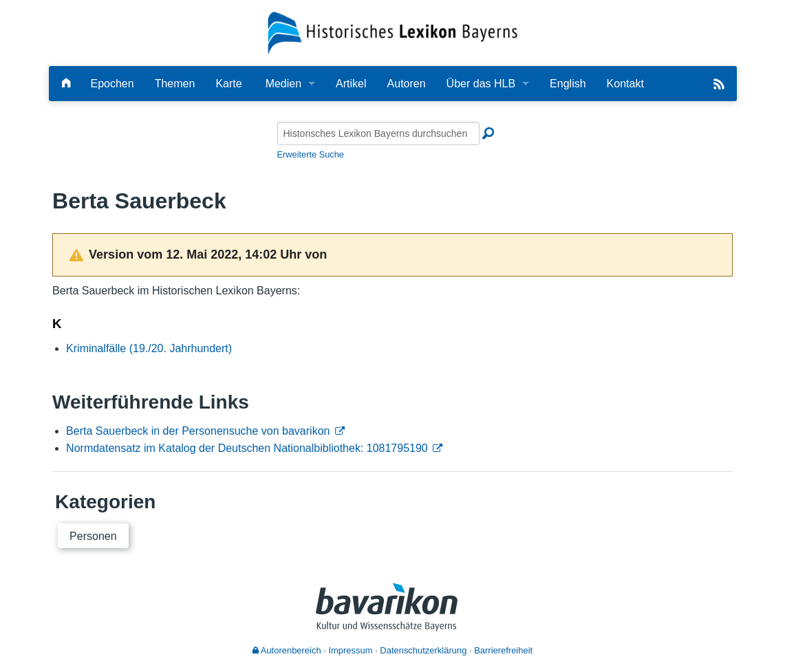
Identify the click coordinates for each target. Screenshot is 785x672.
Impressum (350, 650)
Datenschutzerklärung (423, 650)
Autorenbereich (287, 650)
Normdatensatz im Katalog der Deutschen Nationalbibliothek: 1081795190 (247, 448)
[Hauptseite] (66, 84)
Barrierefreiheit (503, 650)
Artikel (351, 84)
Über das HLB (481, 84)
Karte (228, 84)
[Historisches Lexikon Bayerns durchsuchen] (378, 133)
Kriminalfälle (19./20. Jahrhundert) (149, 348)
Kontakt (625, 84)
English (568, 84)
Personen (93, 536)
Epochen (112, 84)
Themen (175, 84)
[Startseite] (392, 32)
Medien (283, 84)
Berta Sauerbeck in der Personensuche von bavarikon (198, 431)
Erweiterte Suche (311, 154)
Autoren (407, 84)
